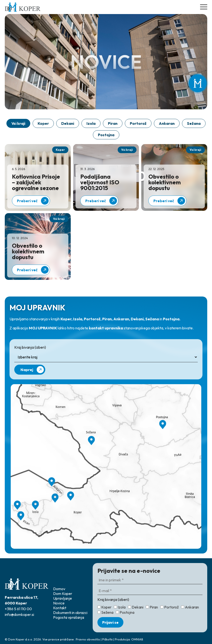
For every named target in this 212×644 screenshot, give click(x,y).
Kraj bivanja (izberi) (30, 347)
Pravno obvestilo (88, 639)
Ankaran (167, 123)
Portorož (138, 123)
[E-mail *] (150, 591)
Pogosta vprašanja (69, 617)
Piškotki (107, 639)
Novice (59, 603)
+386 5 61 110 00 (18, 609)
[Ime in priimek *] (150, 580)
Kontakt (60, 608)
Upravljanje (63, 598)
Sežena (105, 612)
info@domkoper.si (19, 614)
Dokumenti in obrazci (70, 613)
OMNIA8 (137, 639)
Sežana (194, 123)
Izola (91, 123)
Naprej (32, 370)
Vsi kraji (18, 123)
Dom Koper (63, 594)
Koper (43, 123)
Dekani (68, 123)
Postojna (106, 135)
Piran (113, 123)
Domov (59, 589)
